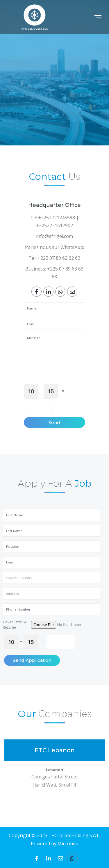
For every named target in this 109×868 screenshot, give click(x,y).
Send (54, 423)
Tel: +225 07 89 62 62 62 (54, 258)
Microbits (68, 844)
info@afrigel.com (54, 236)
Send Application (32, 660)
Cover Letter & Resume (15, 625)
